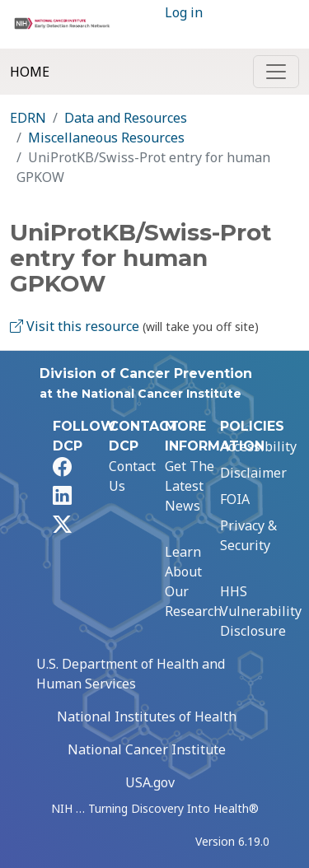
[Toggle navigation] (276, 72)
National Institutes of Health (147, 716)
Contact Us (132, 476)
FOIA (235, 499)
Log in (184, 12)
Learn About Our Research (193, 581)
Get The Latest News (190, 486)
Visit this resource (75, 326)
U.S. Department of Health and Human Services (131, 674)
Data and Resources (126, 118)
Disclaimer (253, 473)
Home (30, 72)
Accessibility (258, 446)
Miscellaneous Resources (106, 138)
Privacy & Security (248, 535)
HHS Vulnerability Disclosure (261, 611)
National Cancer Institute (147, 749)
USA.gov (150, 782)
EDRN (28, 118)
